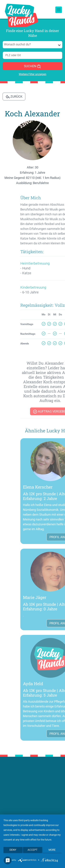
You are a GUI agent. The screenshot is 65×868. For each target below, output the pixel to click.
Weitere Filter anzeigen (32, 74)
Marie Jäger (53, 597)
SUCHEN (32, 66)
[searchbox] (33, 44)
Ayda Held (51, 684)
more (52, 850)
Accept (32, 850)
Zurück (14, 97)
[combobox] (32, 45)
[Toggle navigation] (59, 7)
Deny (13, 850)
